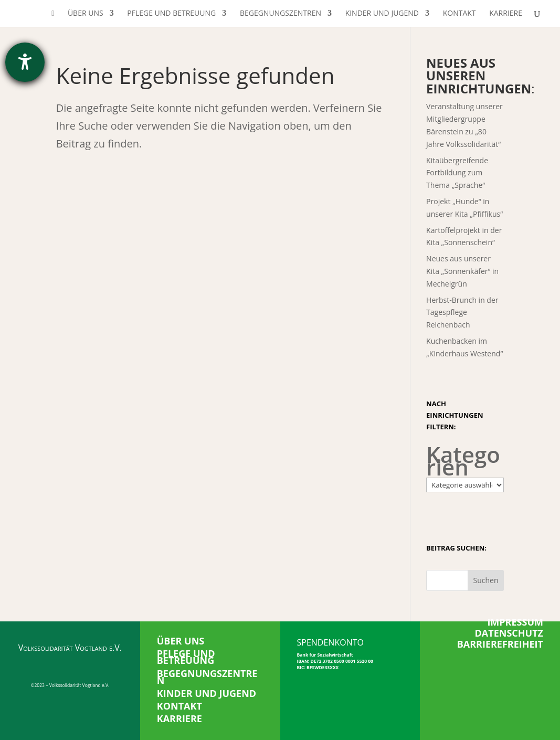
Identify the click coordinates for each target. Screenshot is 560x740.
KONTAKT (179, 706)
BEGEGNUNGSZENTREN (207, 677)
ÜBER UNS (181, 641)
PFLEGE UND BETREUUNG (186, 657)
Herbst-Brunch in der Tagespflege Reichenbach (462, 313)
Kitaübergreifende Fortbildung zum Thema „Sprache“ (457, 173)
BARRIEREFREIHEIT (500, 644)
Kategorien (463, 461)
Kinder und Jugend (382, 14)
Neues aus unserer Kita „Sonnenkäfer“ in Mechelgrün (462, 271)
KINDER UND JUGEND (207, 693)
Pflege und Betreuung (171, 14)
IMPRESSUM (515, 622)
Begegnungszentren (281, 14)
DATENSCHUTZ (509, 633)
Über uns (86, 14)
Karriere (506, 14)
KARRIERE (179, 718)
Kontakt (459, 14)
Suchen (485, 580)
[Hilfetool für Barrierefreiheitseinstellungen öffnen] (25, 62)
